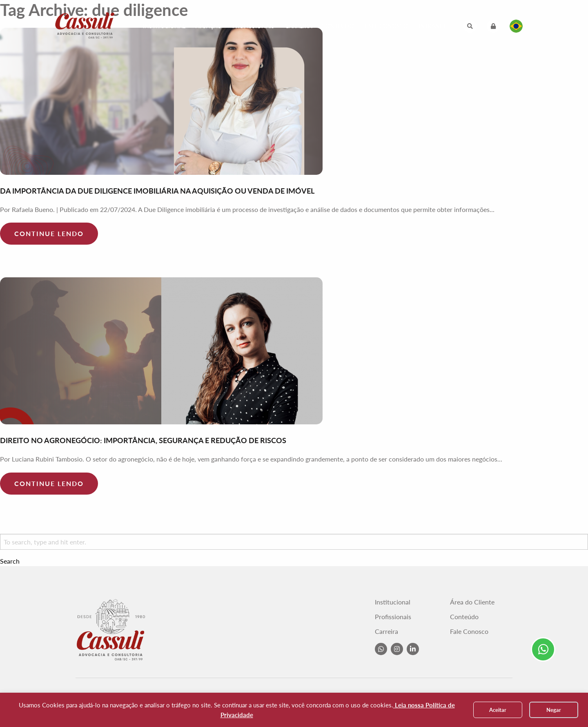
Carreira (298, 26)
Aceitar (498, 710)
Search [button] (10, 561)
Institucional (164, 26)
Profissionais (253, 26)
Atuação (209, 26)
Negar (554, 710)
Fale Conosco (386, 26)
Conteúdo (338, 26)
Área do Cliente (472, 602)
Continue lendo (49, 233)
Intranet (432, 26)
